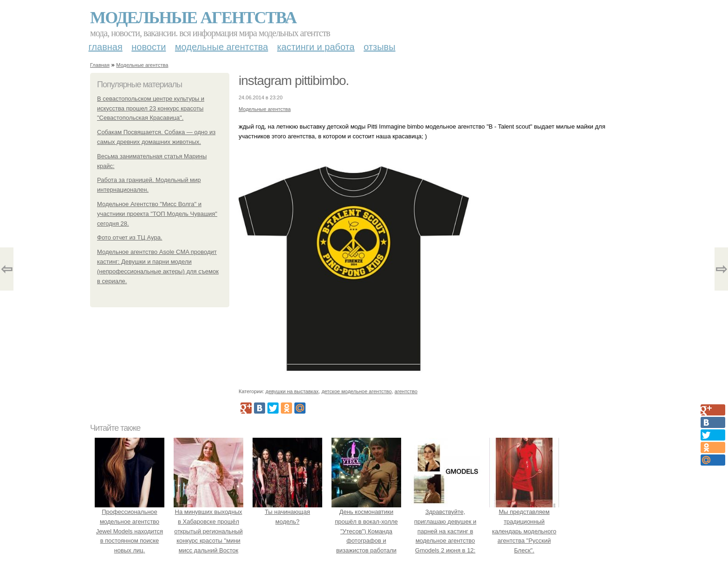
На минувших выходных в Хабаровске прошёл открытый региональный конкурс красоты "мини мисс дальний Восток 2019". (208, 531)
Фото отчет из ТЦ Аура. (130, 237)
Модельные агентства (193, 18)
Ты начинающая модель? (287, 512)
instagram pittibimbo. (294, 81)
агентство (406, 391)
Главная (106, 47)
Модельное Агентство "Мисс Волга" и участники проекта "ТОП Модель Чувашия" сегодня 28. (157, 214)
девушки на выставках (292, 391)
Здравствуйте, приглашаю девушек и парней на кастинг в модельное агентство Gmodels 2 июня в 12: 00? (445, 531)
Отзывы (379, 47)
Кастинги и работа (316, 47)
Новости (149, 47)
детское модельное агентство (356, 391)
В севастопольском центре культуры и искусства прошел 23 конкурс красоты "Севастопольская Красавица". (151, 108)
